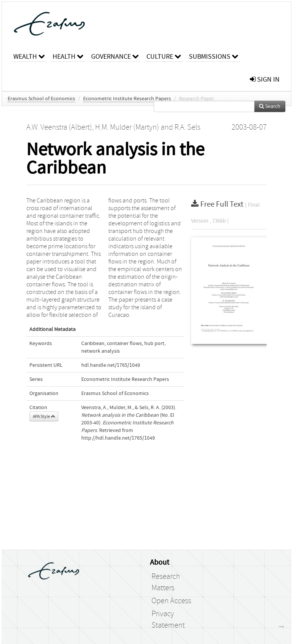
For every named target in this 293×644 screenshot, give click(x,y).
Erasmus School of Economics (41, 99)
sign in (265, 79)
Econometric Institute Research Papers (127, 99)
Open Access (171, 601)
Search (270, 106)
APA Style (44, 416)
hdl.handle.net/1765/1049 (111, 365)
